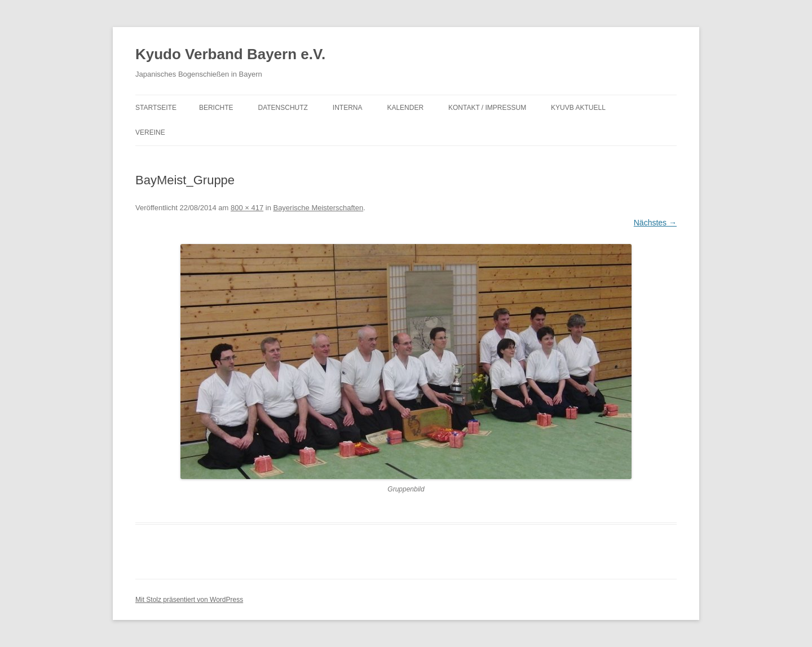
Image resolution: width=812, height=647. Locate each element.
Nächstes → (655, 223)
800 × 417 (247, 208)
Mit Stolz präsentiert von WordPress (189, 600)
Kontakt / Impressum (487, 108)
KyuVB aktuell (578, 108)
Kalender (405, 108)
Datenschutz (283, 108)
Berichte (216, 108)
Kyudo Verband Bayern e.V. (230, 54)
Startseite (156, 108)
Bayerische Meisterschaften (318, 208)
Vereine (150, 132)
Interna (348, 108)
